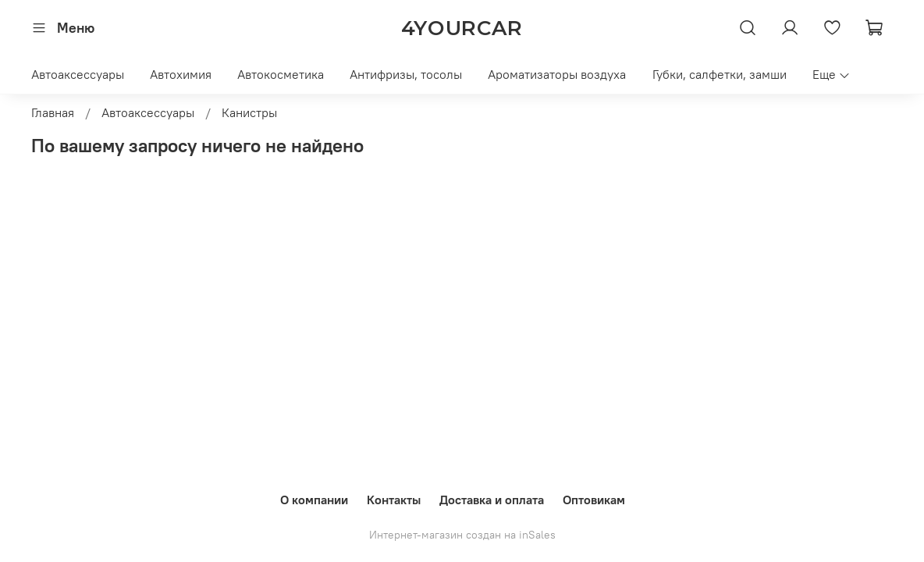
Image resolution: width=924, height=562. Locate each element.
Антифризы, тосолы (406, 74)
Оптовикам (594, 500)
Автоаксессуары (78, 74)
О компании (314, 500)
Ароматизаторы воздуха (557, 74)
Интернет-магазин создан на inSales (462, 535)
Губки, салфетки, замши (720, 74)
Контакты (394, 500)
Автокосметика (281, 74)
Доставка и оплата (492, 500)
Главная (53, 112)
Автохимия (181, 74)
